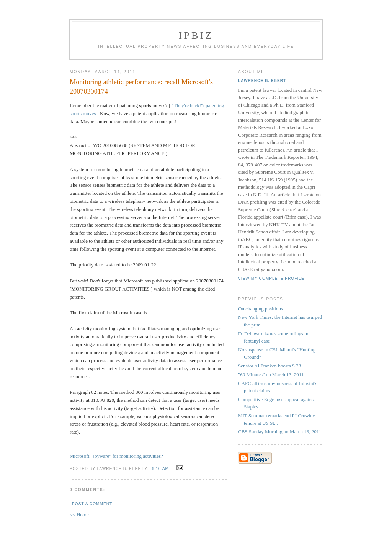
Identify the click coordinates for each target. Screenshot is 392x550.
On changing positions (261, 309)
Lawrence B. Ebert (262, 81)
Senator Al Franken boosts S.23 (269, 366)
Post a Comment (92, 504)
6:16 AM (160, 469)
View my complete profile (271, 278)
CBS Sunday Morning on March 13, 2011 (280, 432)
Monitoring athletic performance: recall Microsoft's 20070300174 (141, 87)
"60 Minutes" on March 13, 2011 (271, 375)
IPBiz (196, 35)
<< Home (79, 515)
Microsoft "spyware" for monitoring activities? (116, 456)
